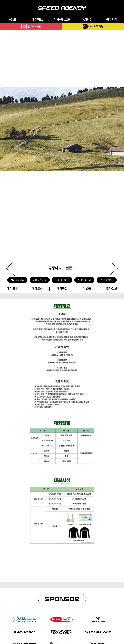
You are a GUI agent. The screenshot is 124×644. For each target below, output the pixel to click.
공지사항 (112, 20)
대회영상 (87, 20)
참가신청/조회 (62, 20)
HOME (12, 20)
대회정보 (37, 20)
